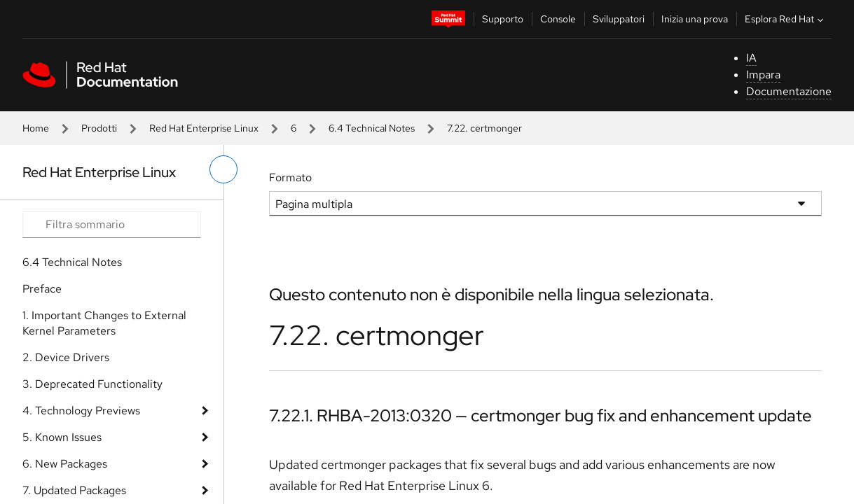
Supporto (503, 19)
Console (558, 19)
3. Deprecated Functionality (92, 384)
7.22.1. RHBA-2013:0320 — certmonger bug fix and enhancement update (540, 415)
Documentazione (789, 91)
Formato (290, 177)
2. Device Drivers (66, 357)
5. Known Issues (62, 437)
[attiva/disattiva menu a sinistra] (223, 169)
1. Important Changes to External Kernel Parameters (104, 323)
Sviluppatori (619, 19)
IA (751, 58)
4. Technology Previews (81, 411)
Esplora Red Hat (786, 19)
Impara (763, 75)
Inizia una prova (695, 19)
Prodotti (99, 128)
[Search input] (112, 225)
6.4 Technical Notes (372, 128)
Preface (42, 289)
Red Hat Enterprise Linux (204, 128)
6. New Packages (65, 464)
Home (36, 128)
